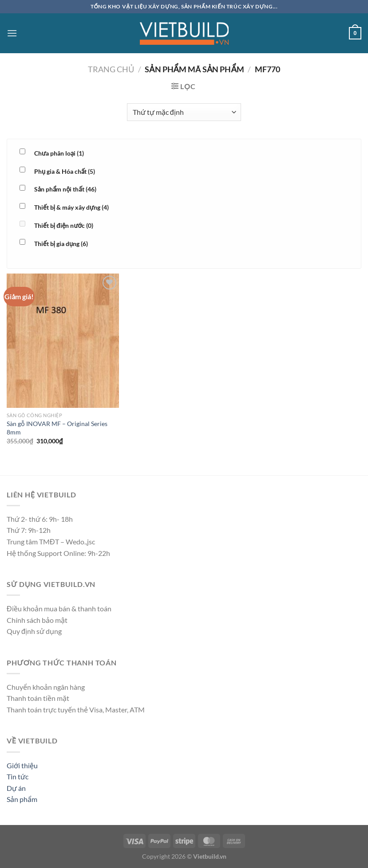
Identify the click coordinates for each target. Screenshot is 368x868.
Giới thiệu (22, 765)
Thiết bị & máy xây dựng (71, 207)
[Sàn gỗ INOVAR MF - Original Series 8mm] (63, 341)
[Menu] (12, 33)
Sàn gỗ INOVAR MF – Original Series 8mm (57, 428)
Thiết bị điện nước (64, 225)
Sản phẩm (22, 799)
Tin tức (18, 776)
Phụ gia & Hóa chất (65, 171)
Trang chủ (111, 69)
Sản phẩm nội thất (65, 189)
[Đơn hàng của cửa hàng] (184, 112)
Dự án (16, 788)
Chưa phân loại (59, 153)
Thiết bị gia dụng (61, 244)
